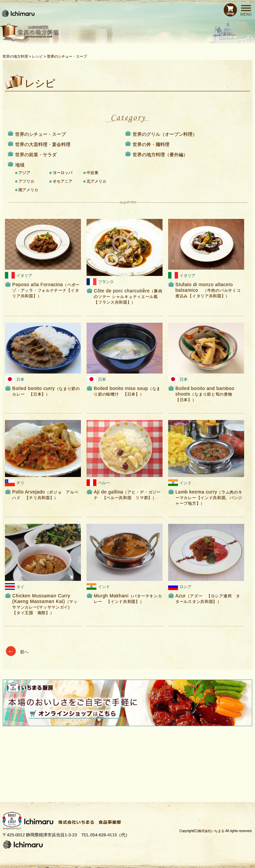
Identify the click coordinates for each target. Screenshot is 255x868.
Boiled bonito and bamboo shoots (206, 394)
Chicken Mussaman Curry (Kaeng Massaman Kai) (45, 604)
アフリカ (26, 181)
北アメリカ (96, 181)
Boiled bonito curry (46, 391)
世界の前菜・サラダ (36, 155)
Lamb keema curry (209, 497)
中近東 (92, 173)
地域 (20, 165)
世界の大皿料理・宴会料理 (43, 144)
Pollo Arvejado (45, 495)
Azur (208, 599)
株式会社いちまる (211, 831)
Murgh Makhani (128, 599)
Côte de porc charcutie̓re (128, 296)
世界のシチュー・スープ (40, 134)
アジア (24, 173)
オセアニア (63, 181)
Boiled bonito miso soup (127, 391)
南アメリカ (28, 190)
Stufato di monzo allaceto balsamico (208, 290)
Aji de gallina (127, 495)
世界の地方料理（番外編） (160, 155)
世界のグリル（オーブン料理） (165, 134)
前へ (17, 652)
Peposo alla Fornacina (46, 290)
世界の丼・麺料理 (151, 144)
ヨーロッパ (63, 173)
